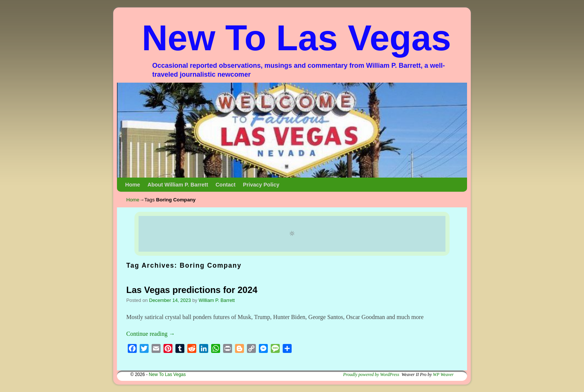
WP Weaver (443, 375)
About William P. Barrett (178, 185)
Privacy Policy (261, 185)
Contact (226, 185)
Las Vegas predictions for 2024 (192, 290)
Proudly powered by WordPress (371, 375)
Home (133, 185)
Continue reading (151, 334)
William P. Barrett (217, 300)
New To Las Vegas (297, 38)
